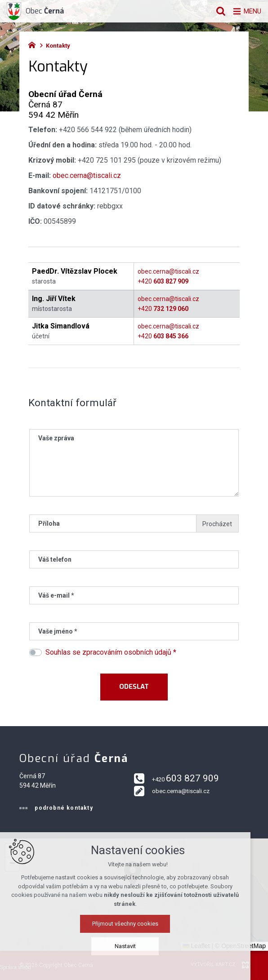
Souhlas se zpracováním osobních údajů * (111, 652)
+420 (163, 281)
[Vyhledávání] (216, 11)
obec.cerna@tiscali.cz (87, 175)
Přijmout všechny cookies (134, 929)
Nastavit (134, 951)
